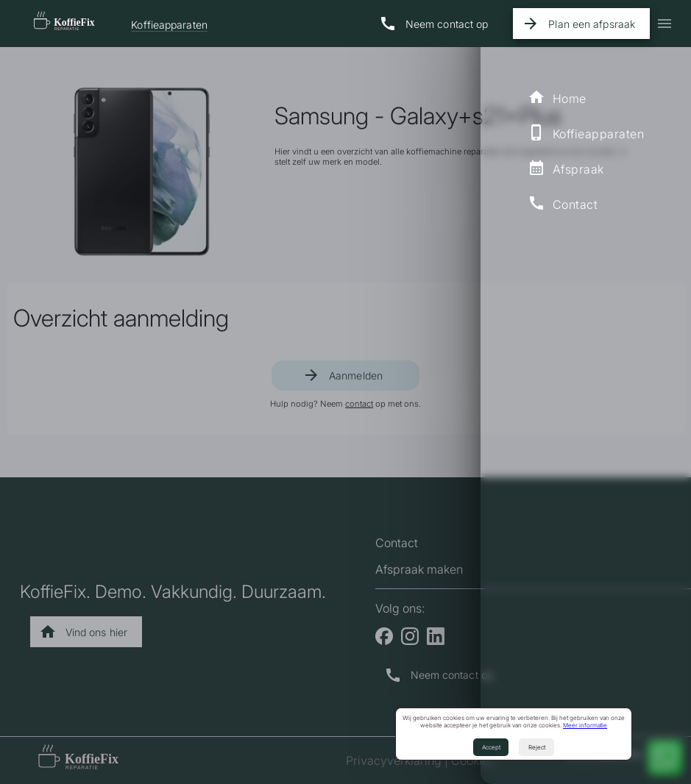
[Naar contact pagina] (436, 24)
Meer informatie (585, 725)
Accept (491, 747)
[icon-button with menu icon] (665, 24)
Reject (537, 747)
